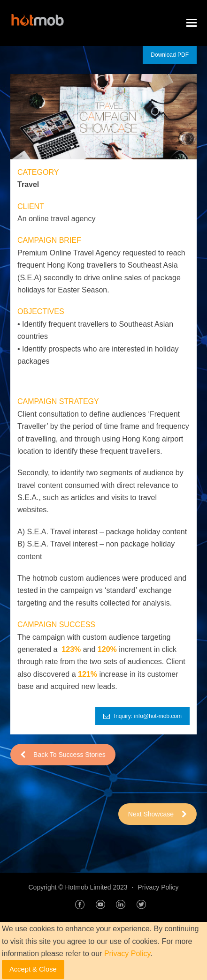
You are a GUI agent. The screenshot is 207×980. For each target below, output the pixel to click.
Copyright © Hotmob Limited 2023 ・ (83, 887)
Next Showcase (157, 814)
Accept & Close (33, 969)
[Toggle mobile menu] (192, 23)
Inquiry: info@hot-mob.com (142, 716)
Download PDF (170, 55)
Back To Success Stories (63, 755)
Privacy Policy (158, 887)
